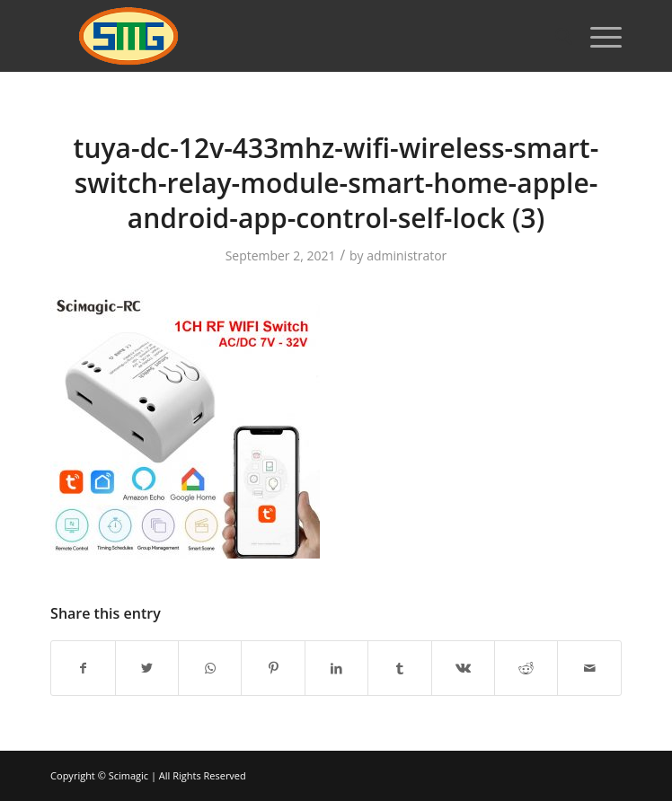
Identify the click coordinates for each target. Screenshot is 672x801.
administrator (407, 255)
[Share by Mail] (589, 668)
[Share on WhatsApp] (210, 668)
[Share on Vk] (463, 668)
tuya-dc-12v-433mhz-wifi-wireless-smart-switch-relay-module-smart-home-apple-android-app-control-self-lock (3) (336, 183)
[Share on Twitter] (147, 668)
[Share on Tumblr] (399, 668)
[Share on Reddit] (526, 668)
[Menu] (597, 36)
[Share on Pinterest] (273, 668)
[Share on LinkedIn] (336, 668)
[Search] (555, 36)
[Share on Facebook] (83, 668)
